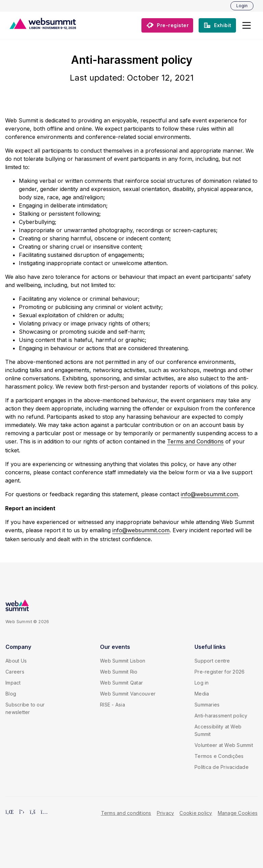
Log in (202, 683)
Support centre (212, 661)
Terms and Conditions (195, 441)
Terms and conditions (126, 813)
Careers (15, 672)
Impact (13, 683)
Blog (11, 694)
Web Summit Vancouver (128, 694)
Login (242, 6)
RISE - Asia (112, 705)
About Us (16, 661)
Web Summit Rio (119, 672)
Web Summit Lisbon (123, 661)
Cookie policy (196, 813)
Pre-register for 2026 (220, 672)
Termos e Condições (219, 756)
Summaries (207, 705)
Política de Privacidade (222, 767)
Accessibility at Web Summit (218, 730)
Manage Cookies (238, 813)
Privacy (166, 813)
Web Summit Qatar (121, 683)
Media (202, 694)
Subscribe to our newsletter (25, 708)
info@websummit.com (209, 494)
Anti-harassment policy (221, 716)
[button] (247, 25)
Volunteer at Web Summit (224, 745)
